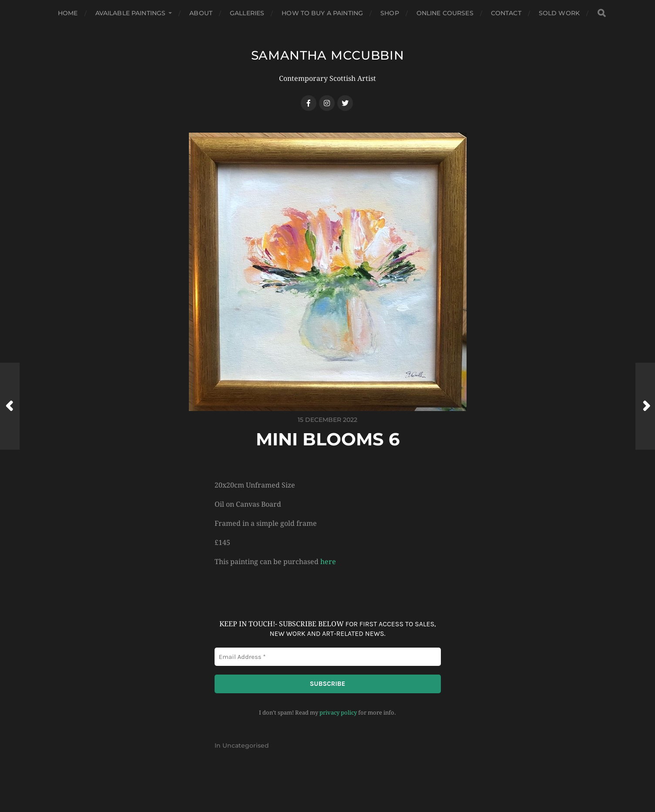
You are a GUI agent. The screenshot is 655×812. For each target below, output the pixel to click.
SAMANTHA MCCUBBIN (328, 55)
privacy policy (338, 713)
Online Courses (445, 13)
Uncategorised (246, 745)
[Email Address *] (328, 657)
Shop (390, 13)
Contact (506, 13)
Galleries (247, 13)
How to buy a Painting (322, 13)
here (328, 562)
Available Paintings (131, 13)
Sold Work (559, 13)
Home (68, 13)
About (201, 13)
